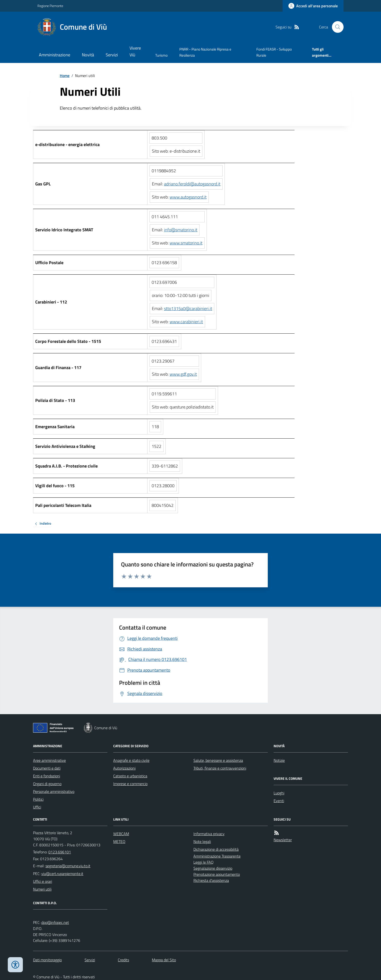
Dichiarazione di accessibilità (216, 849)
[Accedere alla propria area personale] (313, 6)
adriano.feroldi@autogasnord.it (192, 184)
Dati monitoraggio (47, 960)
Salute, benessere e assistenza (218, 760)
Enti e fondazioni (47, 776)
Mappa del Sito (164, 960)
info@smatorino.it (181, 230)
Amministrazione (55, 55)
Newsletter (283, 840)
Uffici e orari (43, 881)
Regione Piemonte (50, 6)
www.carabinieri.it (186, 322)
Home (65, 76)
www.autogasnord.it (188, 197)
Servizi (112, 55)
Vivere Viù (135, 51)
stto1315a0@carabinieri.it (188, 308)
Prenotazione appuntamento (217, 874)
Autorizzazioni (124, 768)
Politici (38, 799)
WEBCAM (121, 834)
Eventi (279, 801)
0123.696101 (60, 852)
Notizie (279, 760)
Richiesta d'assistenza (211, 880)
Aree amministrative (49, 760)
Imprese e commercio (130, 784)
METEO (119, 841)
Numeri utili (42, 889)
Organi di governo (47, 784)
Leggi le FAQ (203, 862)
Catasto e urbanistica (130, 776)
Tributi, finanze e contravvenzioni (220, 768)
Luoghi (279, 793)
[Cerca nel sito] (336, 27)
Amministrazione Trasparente (217, 856)
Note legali (202, 841)
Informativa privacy (209, 834)
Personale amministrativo (54, 791)
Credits (123, 960)
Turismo (161, 55)
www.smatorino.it (186, 243)
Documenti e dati (47, 768)
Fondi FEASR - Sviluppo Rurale (274, 52)
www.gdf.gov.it (183, 374)
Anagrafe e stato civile (131, 760)
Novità (88, 55)
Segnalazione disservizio (213, 868)
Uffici (37, 807)
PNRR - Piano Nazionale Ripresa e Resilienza (205, 52)
